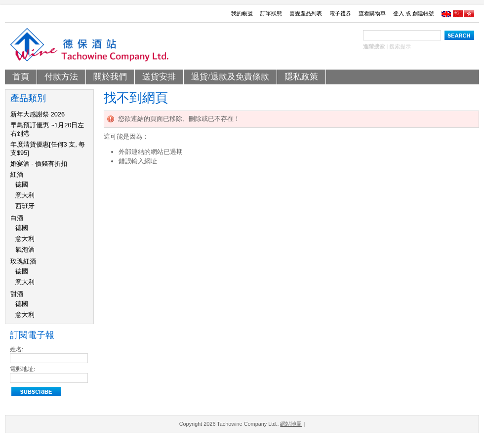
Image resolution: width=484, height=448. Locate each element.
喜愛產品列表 (306, 13)
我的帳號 (242, 13)
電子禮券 (340, 13)
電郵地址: (22, 369)
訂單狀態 (271, 13)
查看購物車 (372, 13)
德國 (22, 184)
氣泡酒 (25, 249)
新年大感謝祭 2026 (38, 114)
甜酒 (17, 294)
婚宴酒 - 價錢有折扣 (39, 164)
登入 (399, 13)
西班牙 (25, 206)
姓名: (17, 349)
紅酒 (17, 174)
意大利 (25, 195)
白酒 (17, 218)
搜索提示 (400, 46)
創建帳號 (423, 13)
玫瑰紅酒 (23, 261)
